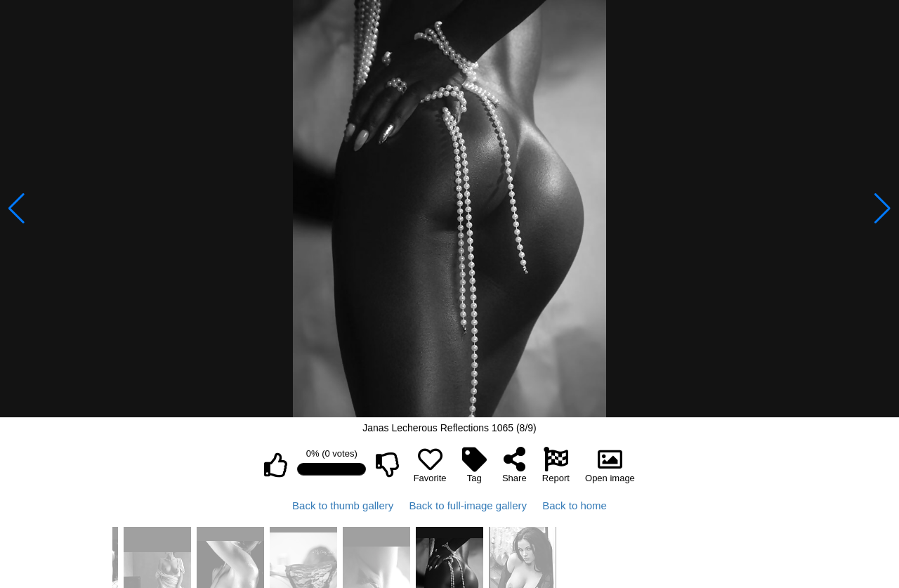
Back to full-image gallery (468, 505)
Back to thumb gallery (343, 505)
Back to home (575, 505)
